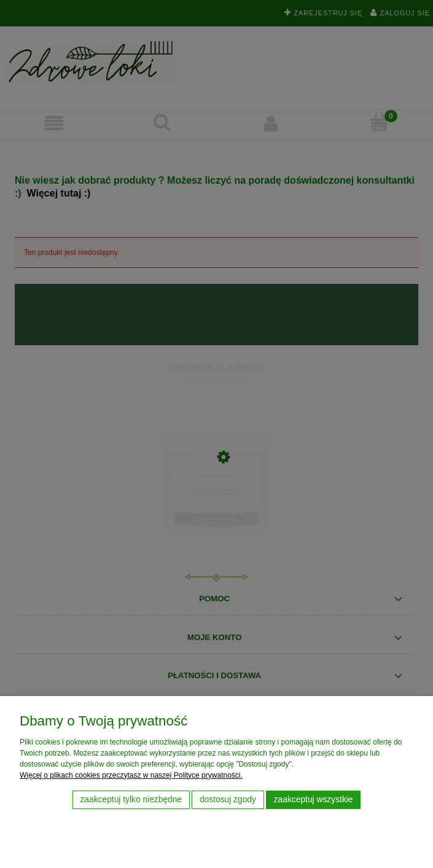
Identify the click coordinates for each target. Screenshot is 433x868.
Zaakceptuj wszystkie (314, 800)
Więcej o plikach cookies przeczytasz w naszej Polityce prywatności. (131, 775)
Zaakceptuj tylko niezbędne (131, 800)
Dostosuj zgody (228, 800)
